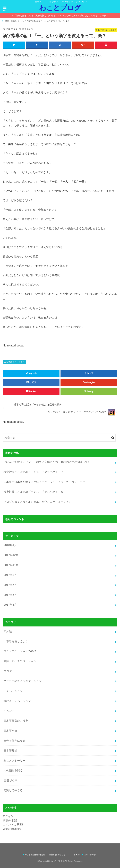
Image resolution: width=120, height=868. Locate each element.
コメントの (13, 825)
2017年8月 (10, 575)
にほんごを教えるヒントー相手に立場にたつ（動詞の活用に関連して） (47, 462)
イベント (9, 711)
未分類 (8, 631)
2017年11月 (11, 565)
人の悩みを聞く (13, 771)
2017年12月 (11, 555)
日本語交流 (10, 731)
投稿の (10, 820)
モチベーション (13, 691)
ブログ (8, 671)
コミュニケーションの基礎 (20, 651)
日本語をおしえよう (15, 362)
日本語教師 (10, 751)
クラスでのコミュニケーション (23, 681)
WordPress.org (12, 829)
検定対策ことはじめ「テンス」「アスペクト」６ (33, 492)
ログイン (8, 816)
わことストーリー (14, 761)
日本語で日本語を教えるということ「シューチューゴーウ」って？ (44, 482)
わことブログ (60, 8)
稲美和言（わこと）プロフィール (64, 855)
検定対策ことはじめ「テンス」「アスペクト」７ (33, 472)
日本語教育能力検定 (16, 721)
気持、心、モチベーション (20, 661)
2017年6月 (10, 595)
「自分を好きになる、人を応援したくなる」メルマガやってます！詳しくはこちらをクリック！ (61, 16)
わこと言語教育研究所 (35, 855)
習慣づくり (10, 780)
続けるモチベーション (17, 701)
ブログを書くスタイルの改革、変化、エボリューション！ (39, 502)
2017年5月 (10, 605)
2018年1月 (10, 545)
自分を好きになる (14, 741)
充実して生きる (13, 790)
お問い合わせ (90, 855)
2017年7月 (10, 585)
